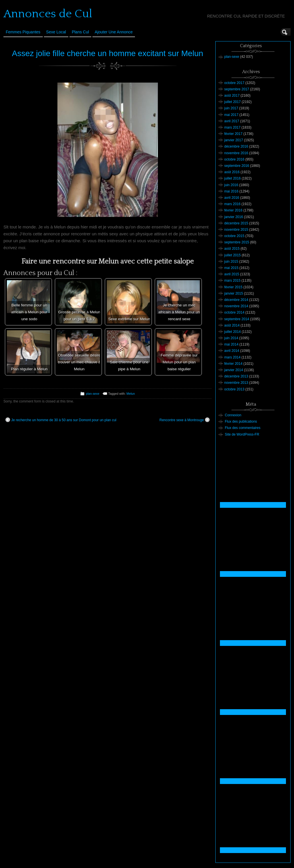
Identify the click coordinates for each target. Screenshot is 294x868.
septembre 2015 (237, 242)
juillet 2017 (232, 102)
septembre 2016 (237, 166)
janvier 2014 (234, 370)
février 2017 (233, 134)
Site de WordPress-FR (242, 434)
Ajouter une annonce (114, 32)
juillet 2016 (232, 178)
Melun (130, 394)
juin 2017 (231, 108)
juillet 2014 (232, 332)
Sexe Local (56, 32)
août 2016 (232, 172)
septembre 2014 (237, 319)
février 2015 (233, 287)
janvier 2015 (234, 293)
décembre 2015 (236, 223)
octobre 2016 (234, 159)
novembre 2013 (236, 383)
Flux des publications (241, 421)
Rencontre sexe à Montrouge (184, 420)
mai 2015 (231, 268)
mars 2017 (232, 127)
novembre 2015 (236, 230)
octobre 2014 (234, 312)
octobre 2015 (234, 236)
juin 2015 (231, 262)
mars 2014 (232, 357)
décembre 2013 (236, 376)
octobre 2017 (234, 83)
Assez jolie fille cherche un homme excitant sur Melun (107, 53)
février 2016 (233, 210)
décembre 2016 (236, 146)
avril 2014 (232, 351)
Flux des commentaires (243, 428)
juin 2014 (231, 338)
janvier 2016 (234, 217)
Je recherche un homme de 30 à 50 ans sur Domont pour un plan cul (61, 420)
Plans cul (80, 32)
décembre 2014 (236, 300)
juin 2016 (231, 185)
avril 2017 (232, 121)
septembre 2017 (237, 89)
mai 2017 (231, 115)
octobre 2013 (234, 389)
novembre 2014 (236, 306)
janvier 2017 (234, 140)
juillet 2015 (232, 255)
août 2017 (232, 96)
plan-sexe (93, 394)
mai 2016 (231, 191)
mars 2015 (232, 281)
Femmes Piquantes (23, 32)
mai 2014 (231, 344)
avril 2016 (232, 198)
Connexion (233, 415)
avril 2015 (232, 274)
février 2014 (233, 364)
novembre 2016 (236, 153)
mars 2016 (232, 204)
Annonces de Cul (48, 14)
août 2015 (232, 249)
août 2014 (232, 325)
